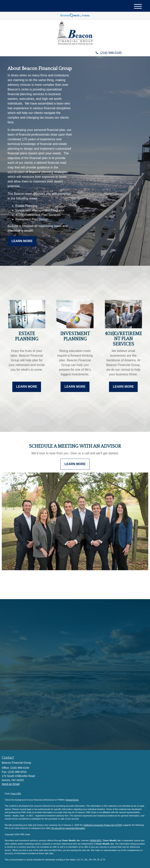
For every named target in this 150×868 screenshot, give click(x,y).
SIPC (99, 840)
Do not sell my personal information (68, 828)
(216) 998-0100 (109, 53)
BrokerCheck (72, 800)
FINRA (93, 840)
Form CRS (16, 794)
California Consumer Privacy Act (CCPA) (103, 825)
